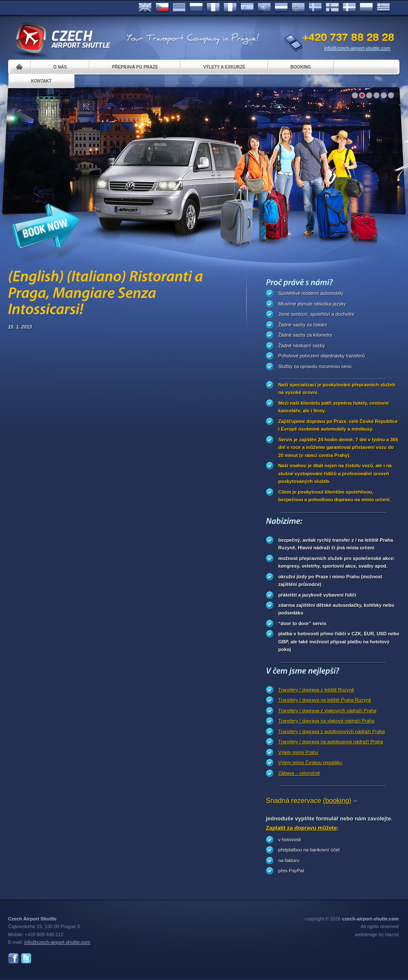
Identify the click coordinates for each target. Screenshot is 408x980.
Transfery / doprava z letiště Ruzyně (316, 690)
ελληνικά (383, 8)
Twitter (26, 959)
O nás (60, 67)
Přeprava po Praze (135, 67)
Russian (196, 8)
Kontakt (41, 81)
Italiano (230, 8)
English (145, 8)
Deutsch (179, 8)
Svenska (315, 8)
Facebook (13, 959)
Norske (298, 8)
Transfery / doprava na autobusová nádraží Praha (331, 742)
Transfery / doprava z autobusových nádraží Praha (332, 731)
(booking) (337, 801)
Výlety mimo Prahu (298, 752)
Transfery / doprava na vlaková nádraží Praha (327, 721)
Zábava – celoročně (299, 773)
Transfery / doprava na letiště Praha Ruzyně (325, 700)
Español (247, 8)
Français (213, 8)
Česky (162, 8)
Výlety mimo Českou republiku (310, 763)
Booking (301, 67)
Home (19, 67)
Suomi (332, 8)
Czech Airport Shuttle (63, 38)
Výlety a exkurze (224, 67)
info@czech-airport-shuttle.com (357, 48)
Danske (349, 8)
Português (264, 8)
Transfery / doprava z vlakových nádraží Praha (327, 711)
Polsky (366, 8)
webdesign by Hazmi (377, 934)
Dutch (281, 8)
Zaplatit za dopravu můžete (301, 828)
